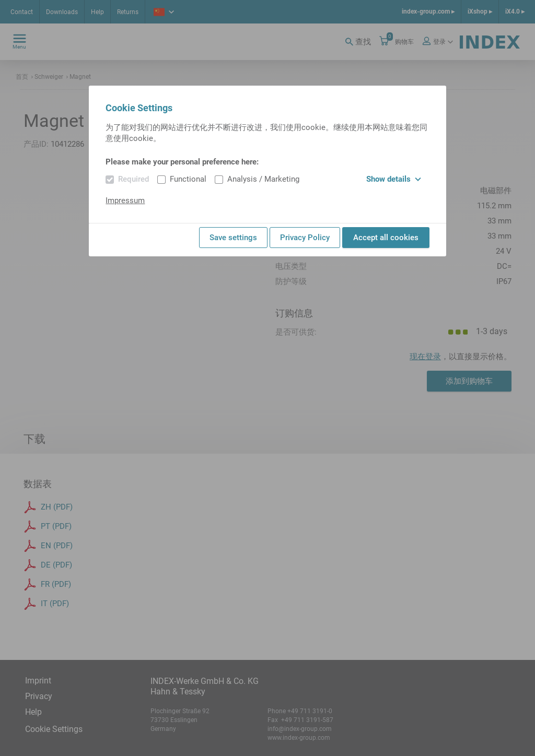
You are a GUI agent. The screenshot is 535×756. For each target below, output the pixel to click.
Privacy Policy (305, 238)
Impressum (125, 200)
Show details (394, 179)
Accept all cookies (386, 238)
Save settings (233, 238)
